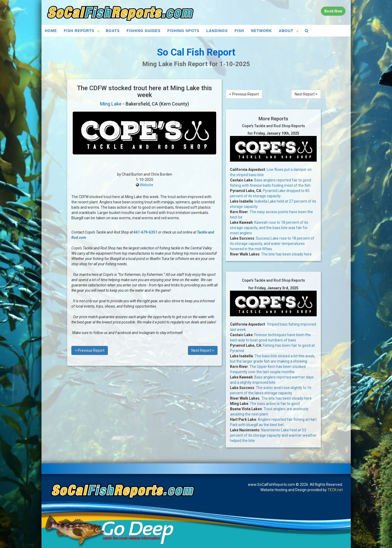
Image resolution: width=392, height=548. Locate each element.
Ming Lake (111, 104)
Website (147, 185)
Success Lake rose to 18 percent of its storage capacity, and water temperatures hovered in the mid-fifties (272, 244)
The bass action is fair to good (275, 404)
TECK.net (335, 490)
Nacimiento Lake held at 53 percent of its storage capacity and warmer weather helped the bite (273, 435)
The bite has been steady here (286, 254)
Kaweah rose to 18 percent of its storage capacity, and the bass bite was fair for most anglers (269, 228)
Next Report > (203, 350)
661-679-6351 (145, 232)
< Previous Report (90, 350)
